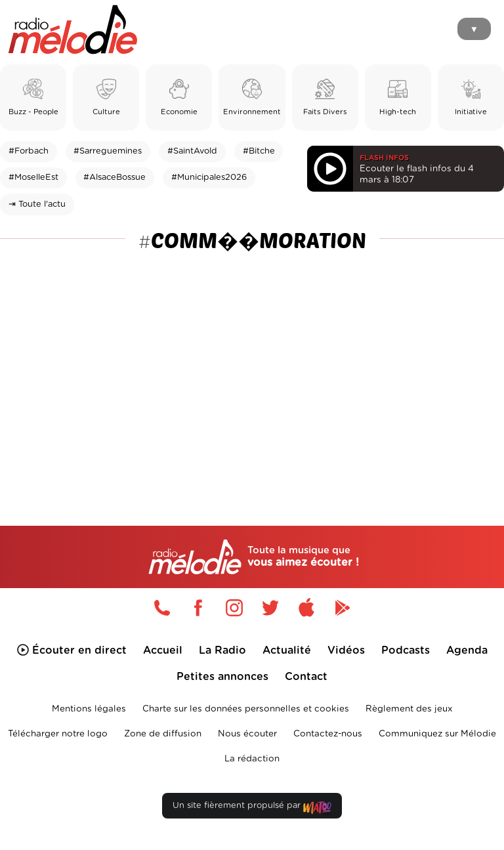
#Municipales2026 (209, 178)
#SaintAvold (192, 151)
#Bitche (259, 151)
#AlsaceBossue (115, 178)
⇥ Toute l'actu (37, 204)
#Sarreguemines (108, 151)
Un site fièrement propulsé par (252, 808)
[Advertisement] (252, 358)
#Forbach (29, 151)
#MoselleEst (33, 178)
